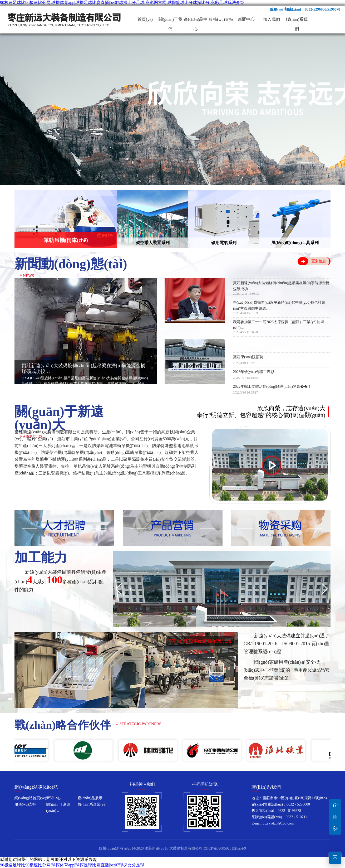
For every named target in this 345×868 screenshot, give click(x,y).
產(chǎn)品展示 (90, 798)
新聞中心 (246, 19)
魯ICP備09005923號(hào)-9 (225, 848)
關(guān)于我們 (170, 21)
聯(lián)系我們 (297, 21)
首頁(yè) (145, 19)
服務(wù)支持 (221, 19)
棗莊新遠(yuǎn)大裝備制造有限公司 (65, 20)
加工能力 (41, 557)
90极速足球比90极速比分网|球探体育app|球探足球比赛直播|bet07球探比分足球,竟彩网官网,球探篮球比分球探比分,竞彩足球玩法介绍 (122, 3)
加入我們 (272, 19)
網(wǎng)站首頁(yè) (30, 798)
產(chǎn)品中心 (196, 21)
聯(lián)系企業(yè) (92, 804)
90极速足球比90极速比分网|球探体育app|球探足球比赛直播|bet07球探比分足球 (72, 865)
